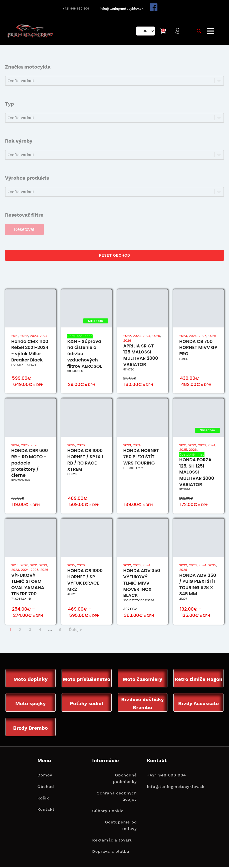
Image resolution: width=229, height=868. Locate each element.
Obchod (46, 787)
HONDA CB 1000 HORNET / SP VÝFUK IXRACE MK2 (85, 580)
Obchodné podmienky (125, 779)
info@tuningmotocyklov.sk (122, 9)
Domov (45, 776)
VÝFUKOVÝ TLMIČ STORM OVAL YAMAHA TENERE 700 (28, 585)
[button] (179, 31)
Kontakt (46, 810)
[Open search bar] (199, 31)
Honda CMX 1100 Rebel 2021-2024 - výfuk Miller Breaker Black (30, 351)
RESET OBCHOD (114, 256)
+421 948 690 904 (75, 9)
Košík (43, 799)
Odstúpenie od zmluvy (121, 826)
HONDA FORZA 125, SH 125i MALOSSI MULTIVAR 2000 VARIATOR (197, 472)
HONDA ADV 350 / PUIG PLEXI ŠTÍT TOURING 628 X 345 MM (198, 585)
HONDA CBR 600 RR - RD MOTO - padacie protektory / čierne (30, 463)
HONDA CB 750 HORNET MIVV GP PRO (198, 348)
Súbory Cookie (108, 812)
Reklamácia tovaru (112, 841)
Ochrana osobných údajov (117, 797)
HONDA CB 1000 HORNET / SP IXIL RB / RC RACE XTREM (86, 460)
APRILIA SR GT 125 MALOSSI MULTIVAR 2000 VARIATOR (141, 355)
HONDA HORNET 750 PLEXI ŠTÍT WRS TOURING (141, 457)
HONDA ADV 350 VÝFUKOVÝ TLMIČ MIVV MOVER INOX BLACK (142, 583)
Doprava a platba (111, 852)
